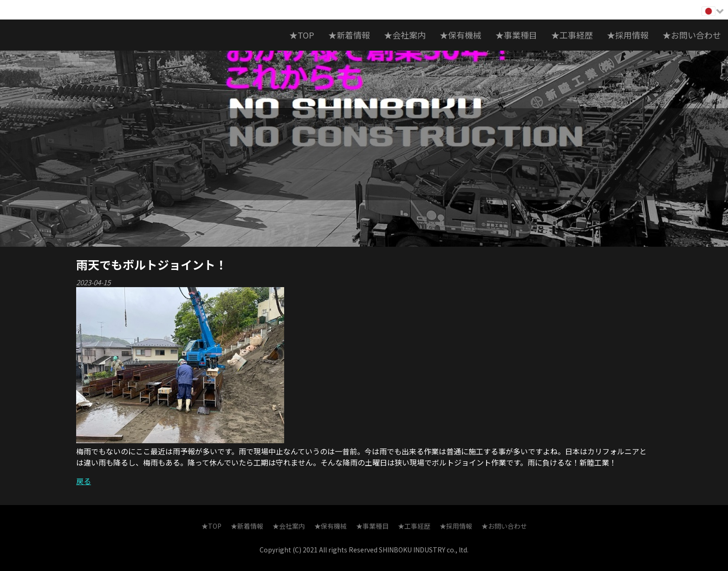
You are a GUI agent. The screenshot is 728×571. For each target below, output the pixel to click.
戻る (84, 481)
